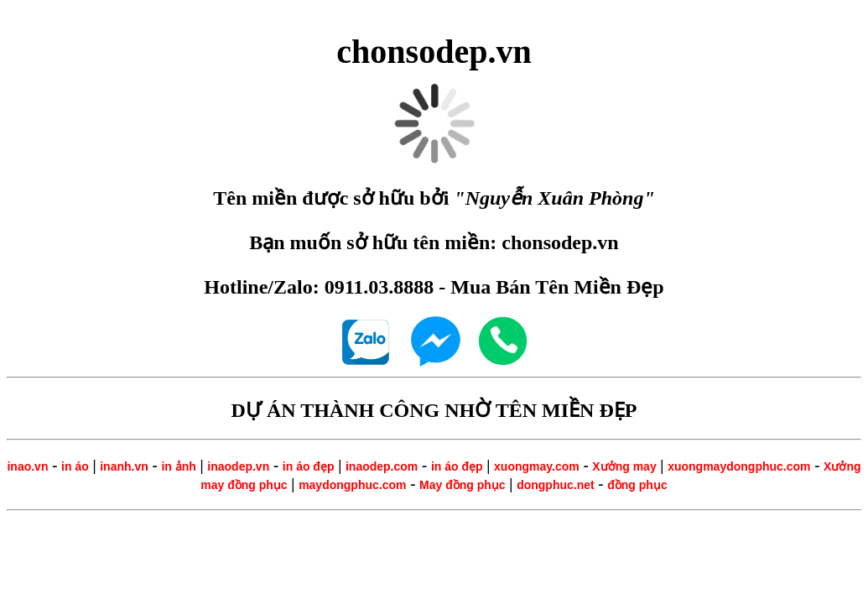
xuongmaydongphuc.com (739, 466)
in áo (75, 466)
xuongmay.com (537, 466)
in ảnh (178, 466)
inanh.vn (124, 466)
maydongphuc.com (352, 485)
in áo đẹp (309, 466)
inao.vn (27, 466)
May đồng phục (463, 485)
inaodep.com (382, 466)
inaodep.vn (238, 466)
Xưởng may (624, 466)
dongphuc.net (556, 485)
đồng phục (637, 485)
